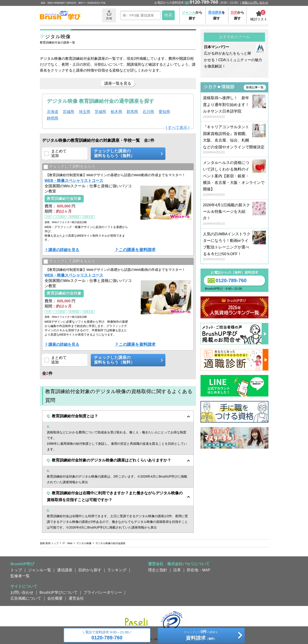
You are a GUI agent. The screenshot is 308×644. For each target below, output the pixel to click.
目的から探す (90, 570)
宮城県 (68, 112)
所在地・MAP (198, 570)
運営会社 (76, 598)
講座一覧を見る (118, 83)
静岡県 (53, 118)
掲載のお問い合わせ (255, 3)
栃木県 (116, 112)
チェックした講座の (127, 154)
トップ (16, 570)
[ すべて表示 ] (178, 127)
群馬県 (132, 112)
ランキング (117, 570)
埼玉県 (85, 112)
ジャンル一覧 (40, 570)
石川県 (148, 112)
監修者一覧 (20, 576)
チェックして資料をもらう (69, 167)
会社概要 (55, 598)
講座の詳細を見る (64, 250)
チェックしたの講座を (201, 636)
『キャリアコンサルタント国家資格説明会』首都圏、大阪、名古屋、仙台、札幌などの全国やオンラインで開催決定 (234, 140)
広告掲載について (26, 598)
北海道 (53, 112)
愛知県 (164, 112)
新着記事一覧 (255, 87)
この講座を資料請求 (137, 250)
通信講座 (65, 570)
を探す (216, 15)
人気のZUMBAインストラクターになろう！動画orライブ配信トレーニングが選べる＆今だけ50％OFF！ (234, 247)
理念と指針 (158, 570)
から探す (192, 15)
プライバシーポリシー (103, 592)
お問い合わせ (22, 592)
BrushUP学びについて (59, 592)
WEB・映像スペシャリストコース (74, 180)
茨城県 (100, 112)
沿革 (177, 570)
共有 (109, 15)
